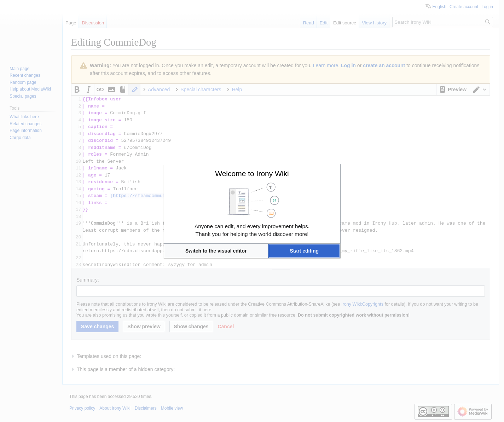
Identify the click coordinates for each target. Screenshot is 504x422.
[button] (216, 251)
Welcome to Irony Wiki (252, 174)
